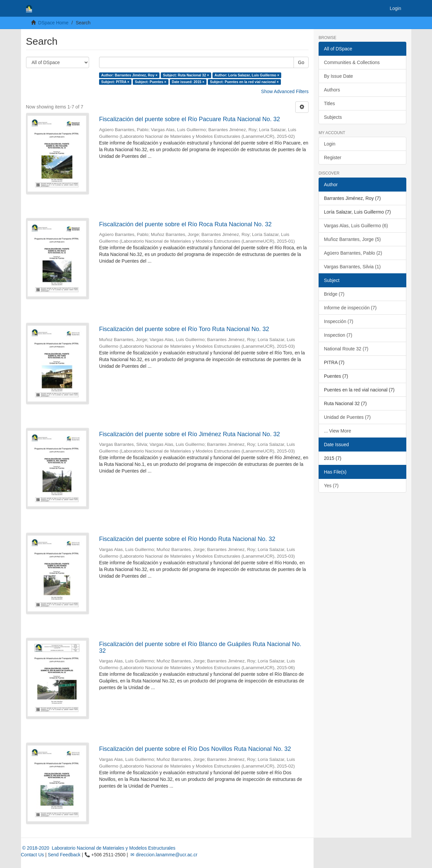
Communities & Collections (352, 62)
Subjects (333, 117)
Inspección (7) (339, 321)
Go (301, 62)
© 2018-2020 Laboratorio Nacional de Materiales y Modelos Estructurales (98, 848)
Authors (332, 90)
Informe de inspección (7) (350, 308)
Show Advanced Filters (285, 91)
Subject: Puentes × (150, 82)
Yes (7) (331, 486)
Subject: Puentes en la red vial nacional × (244, 82)
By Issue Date (338, 76)
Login (330, 144)
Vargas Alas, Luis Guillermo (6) (356, 226)
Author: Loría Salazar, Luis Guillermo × (247, 75)
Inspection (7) (338, 335)
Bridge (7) (334, 294)
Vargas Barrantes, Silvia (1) (352, 267)
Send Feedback (64, 855)
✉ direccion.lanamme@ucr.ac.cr (163, 855)
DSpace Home (53, 23)
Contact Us (33, 855)
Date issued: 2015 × (188, 82)
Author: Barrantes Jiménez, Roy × (129, 75)
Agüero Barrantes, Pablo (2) (353, 253)
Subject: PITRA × (115, 82)
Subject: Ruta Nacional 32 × (186, 75)
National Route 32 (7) (346, 349)
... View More (337, 431)
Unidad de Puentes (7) (347, 417)
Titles (329, 103)
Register (333, 158)
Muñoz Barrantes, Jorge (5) (352, 239)
